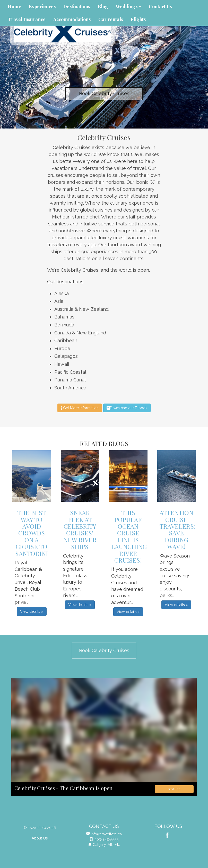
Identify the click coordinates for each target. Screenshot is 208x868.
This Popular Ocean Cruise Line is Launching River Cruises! (129, 536)
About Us (40, 838)
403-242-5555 (106, 839)
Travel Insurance (27, 19)
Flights (138, 19)
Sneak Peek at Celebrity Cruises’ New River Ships (80, 529)
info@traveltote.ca (106, 834)
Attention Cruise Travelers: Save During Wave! (178, 529)
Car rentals (111, 19)
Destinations (77, 6)
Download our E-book (127, 408)
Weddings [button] (128, 6)
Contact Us (160, 6)
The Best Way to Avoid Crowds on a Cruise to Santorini (32, 533)
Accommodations (72, 19)
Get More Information (80, 408)
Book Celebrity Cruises (104, 93)
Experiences (42, 6)
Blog (103, 6)
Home (14, 6)
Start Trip (174, 789)
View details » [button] (32, 611)
